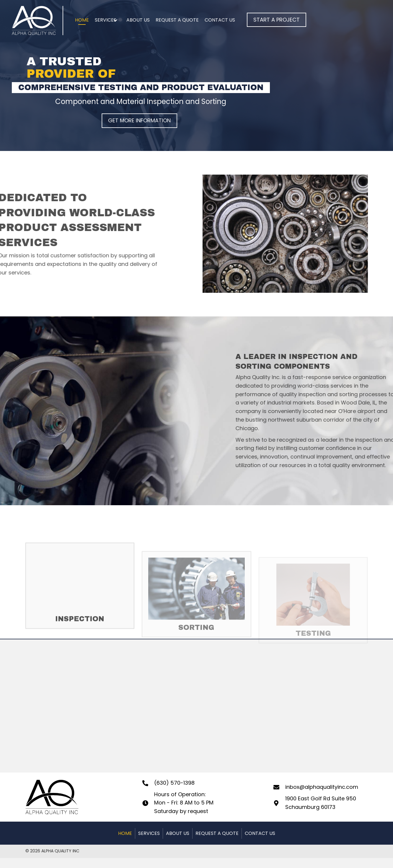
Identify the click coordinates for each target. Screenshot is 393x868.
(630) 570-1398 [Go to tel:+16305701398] (174, 783)
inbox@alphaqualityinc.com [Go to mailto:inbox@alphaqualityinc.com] (322, 787)
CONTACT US (260, 833)
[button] (277, 20)
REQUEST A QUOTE (217, 833)
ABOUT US (178, 833)
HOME (125, 833)
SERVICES (149, 833)
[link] (82, 21)
